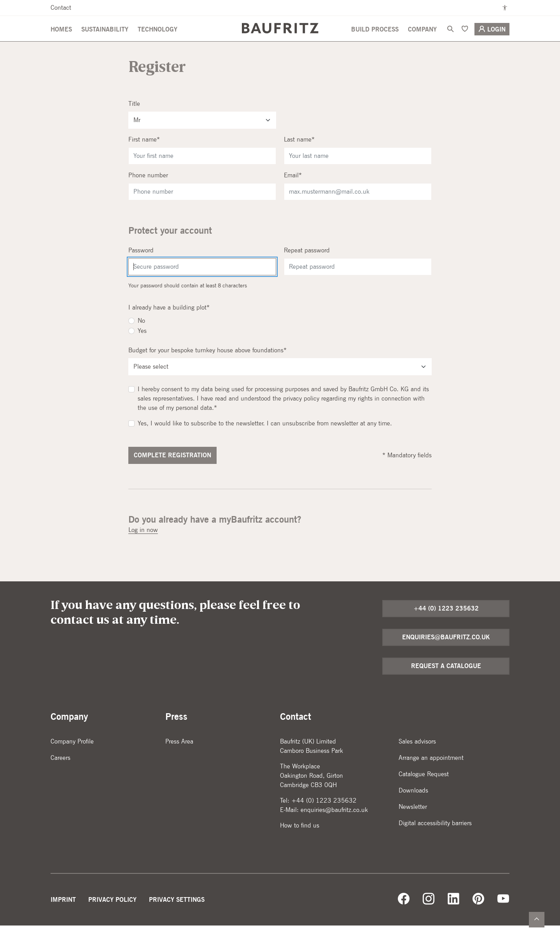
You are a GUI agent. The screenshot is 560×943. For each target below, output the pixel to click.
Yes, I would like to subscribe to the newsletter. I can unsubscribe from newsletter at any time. (265, 441)
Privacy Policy (112, 917)
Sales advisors (417, 759)
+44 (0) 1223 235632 (446, 626)
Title (134, 121)
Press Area (179, 759)
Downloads (413, 808)
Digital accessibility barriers (435, 841)
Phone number (148, 193)
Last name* (299, 157)
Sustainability (105, 39)
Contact (61, 8)
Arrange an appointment (431, 775)
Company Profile (72, 759)
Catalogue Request (424, 792)
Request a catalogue (446, 683)
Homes (61, 39)
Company (422, 39)
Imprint (63, 917)
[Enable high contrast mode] (505, 8)
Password (141, 268)
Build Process (375, 39)
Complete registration (172, 473)
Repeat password (307, 268)
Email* (293, 193)
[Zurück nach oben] (537, 920)
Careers (60, 775)
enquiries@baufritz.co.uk (446, 655)
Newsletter (413, 824)
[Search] (450, 39)
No (141, 338)
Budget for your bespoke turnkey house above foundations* (207, 368)
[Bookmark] (465, 39)
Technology (157, 39)
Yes (142, 348)
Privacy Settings (177, 917)
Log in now (143, 547)
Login (492, 39)
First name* (144, 157)
